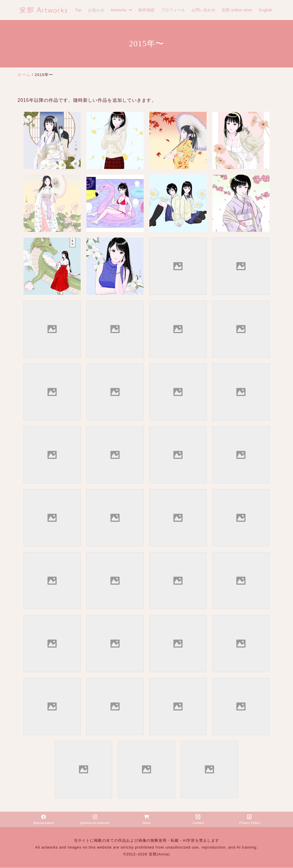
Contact (198, 820)
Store (146, 820)
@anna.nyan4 (43, 820)
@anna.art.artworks (95, 820)
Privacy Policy (250, 820)
